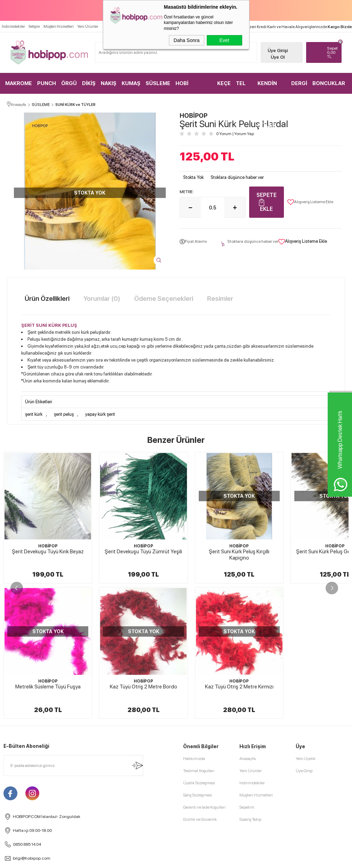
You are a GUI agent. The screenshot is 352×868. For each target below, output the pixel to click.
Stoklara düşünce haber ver (237, 178)
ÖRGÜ (69, 83)
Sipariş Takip (250, 820)
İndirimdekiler (13, 26)
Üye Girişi (276, 50)
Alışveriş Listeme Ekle (310, 202)
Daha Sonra (187, 40)
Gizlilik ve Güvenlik (200, 820)
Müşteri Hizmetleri (59, 26)
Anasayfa (248, 759)
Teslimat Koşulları (199, 771)
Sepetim (247, 808)
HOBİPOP (48, 546)
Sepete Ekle (267, 202)
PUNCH (47, 83)
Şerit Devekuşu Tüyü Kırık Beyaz (48, 552)
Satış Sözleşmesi (198, 795)
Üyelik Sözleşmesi (199, 783)
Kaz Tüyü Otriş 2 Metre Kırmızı (48, 687)
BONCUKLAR (329, 83)
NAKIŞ (109, 83)
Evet (224, 40)
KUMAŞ (131, 83)
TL (331, 52)
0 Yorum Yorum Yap (235, 134)
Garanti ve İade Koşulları (204, 808)
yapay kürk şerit (100, 415)
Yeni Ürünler (88, 26)
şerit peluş (64, 415)
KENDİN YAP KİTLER (267, 87)
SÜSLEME (158, 83)
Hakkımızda (194, 759)
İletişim (34, 26)
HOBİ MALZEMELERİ (194, 87)
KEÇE (224, 83)
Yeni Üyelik (306, 759)
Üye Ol (276, 57)
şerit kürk (34, 415)
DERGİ (299, 83)
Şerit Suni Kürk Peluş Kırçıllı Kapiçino (239, 555)
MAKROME (19, 83)
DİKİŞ (89, 83)
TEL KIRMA (244, 87)
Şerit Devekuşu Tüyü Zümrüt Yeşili (143, 552)
